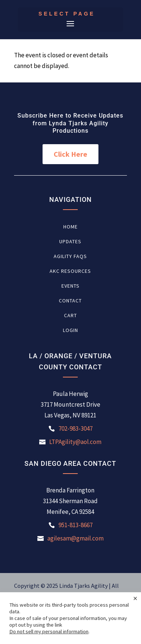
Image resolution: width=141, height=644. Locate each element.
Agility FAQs (70, 257)
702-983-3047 (75, 428)
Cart (70, 316)
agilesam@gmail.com (75, 538)
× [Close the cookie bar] (135, 598)
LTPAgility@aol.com (75, 442)
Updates (70, 242)
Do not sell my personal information (49, 631)
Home (70, 227)
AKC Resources (70, 271)
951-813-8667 (75, 525)
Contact (70, 301)
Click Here (70, 154)
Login (70, 331)
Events (70, 286)
